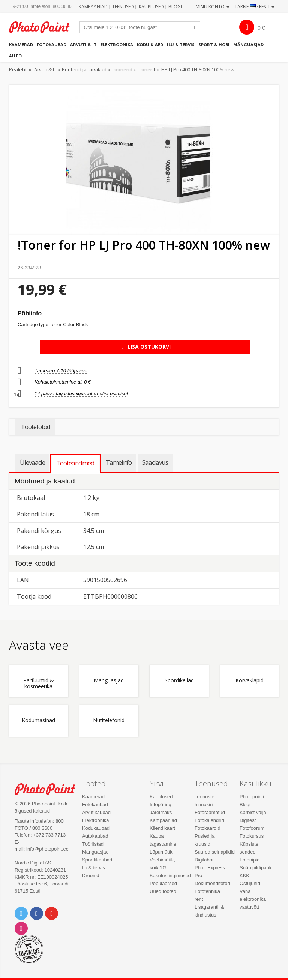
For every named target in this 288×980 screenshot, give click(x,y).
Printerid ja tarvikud (84, 69)
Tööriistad (93, 844)
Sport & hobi (214, 44)
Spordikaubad (97, 860)
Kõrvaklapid (250, 681)
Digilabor (204, 860)
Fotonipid (250, 860)
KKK (244, 875)
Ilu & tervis (181, 44)
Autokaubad (95, 836)
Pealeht (18, 69)
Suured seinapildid (215, 852)
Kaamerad (21, 44)
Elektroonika (117, 44)
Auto (15, 56)
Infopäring (160, 805)
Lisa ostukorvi (145, 347)
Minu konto (213, 7)
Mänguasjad (248, 44)
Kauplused (151, 7)
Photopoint (43, 27)
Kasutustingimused (170, 875)
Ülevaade (32, 462)
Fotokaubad (52, 44)
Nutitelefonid (109, 720)
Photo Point (49, 789)
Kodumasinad (38, 720)
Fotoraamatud (210, 812)
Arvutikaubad (96, 812)
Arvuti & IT (83, 44)
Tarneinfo (119, 462)
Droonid (91, 875)
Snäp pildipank (256, 868)
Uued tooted (163, 891)
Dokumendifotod (212, 883)
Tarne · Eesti (255, 7)
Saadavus (155, 462)
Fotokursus (252, 836)
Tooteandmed (75, 463)
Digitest (248, 820)
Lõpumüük (161, 852)
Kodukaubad (96, 828)
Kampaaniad (93, 7)
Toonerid (122, 69)
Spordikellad (179, 681)
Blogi (175, 7)
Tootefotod (35, 427)
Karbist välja (253, 812)
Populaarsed (163, 883)
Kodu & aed (150, 44)
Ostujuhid (250, 883)
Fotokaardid (208, 828)
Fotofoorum (252, 828)
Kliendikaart (162, 828)
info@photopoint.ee (47, 849)
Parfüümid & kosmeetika (39, 683)
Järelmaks (161, 812)
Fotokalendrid (209, 820)
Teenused (123, 7)
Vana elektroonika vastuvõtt (253, 899)
